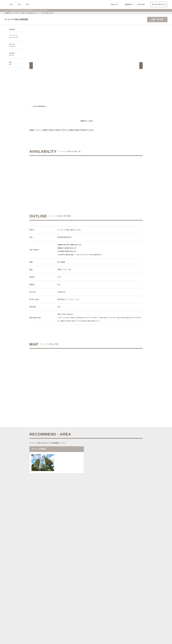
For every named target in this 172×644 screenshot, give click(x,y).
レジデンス (69, 585)
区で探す (59, 570)
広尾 (70, 560)
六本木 (61, 560)
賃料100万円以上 (74, 609)
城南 (112, 562)
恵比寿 (114, 560)
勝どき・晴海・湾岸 (133, 562)
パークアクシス (82, 596)
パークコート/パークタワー (99, 599)
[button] (31, 66)
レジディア (114, 596)
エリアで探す (16, 13)
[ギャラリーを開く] (86, 121)
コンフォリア (105, 596)
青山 (74, 560)
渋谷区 (65, 573)
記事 (48, 4)
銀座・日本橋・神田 (65, 565)
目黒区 (89, 573)
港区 (60, 573)
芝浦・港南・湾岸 (120, 562)
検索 (39, 4)
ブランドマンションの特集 (65, 593)
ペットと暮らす (83, 611)
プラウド (131, 599)
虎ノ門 (83, 560)
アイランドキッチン (105, 614)
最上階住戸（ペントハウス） (68, 611)
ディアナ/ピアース (65, 601)
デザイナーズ (111, 609)
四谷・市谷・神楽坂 (93, 562)
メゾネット (94, 614)
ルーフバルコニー (119, 614)
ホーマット (131, 596)
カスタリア (122, 596)
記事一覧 (59, 585)
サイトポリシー (55, 639)
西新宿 (107, 562)
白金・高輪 (97, 560)
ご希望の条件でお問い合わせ (60, 178)
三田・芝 (89, 560)
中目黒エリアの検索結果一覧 (28, 13)
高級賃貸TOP (8, 13)
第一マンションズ (64, 599)
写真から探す (61, 552)
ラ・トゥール (71, 596)
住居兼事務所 (80, 617)
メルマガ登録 (73, 625)
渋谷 (103, 560)
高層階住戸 (120, 609)
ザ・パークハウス (115, 599)
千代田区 (71, 573)
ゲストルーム (85, 614)
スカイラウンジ (64, 614)
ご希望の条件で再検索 (112, 178)
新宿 (102, 562)
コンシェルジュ (119, 611)
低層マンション (130, 614)
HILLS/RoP (62, 596)
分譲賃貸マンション (87, 609)
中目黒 (125, 560)
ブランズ (124, 599)
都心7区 (87, 585)
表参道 (108, 560)
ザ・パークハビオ (94, 596)
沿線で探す (60, 577)
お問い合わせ (67, 639)
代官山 (119, 560)
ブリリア (138, 599)
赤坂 (78, 560)
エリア (95, 585)
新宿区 (78, 573)
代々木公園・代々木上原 (67, 562)
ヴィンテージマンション (67, 617)
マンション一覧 (61, 625)
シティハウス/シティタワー (80, 599)
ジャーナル (78, 585)
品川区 (94, 573)
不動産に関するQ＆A (87, 625)
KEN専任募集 (63, 609)
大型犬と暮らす (94, 611)
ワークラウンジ (75, 614)
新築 (102, 611)
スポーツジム (130, 611)
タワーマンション (100, 609)
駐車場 (111, 611)
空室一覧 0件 (157, 20)
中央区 (83, 573)
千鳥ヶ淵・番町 (80, 562)
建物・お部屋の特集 (63, 606)
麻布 (66, 560)
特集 (56, 4)
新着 (106, 611)
